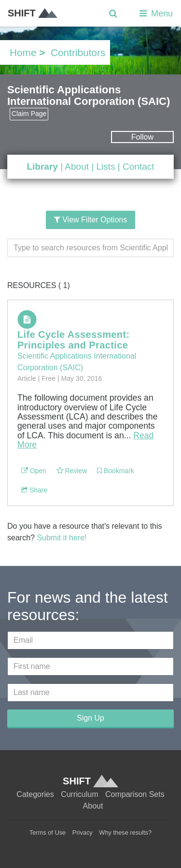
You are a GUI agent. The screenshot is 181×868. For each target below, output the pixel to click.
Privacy (83, 832)
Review (72, 471)
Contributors (78, 52)
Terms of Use (48, 832)
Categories (35, 794)
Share (34, 490)
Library (42, 166)
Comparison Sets (135, 794)
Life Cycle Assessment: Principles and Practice (74, 340)
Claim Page (29, 114)
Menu (155, 14)
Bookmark (116, 471)
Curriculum (79, 794)
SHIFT (33, 13)
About (77, 166)
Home (23, 52)
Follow (142, 137)
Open (34, 471)
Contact (138, 166)
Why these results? (125, 832)
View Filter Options (90, 220)
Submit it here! (62, 538)
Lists (105, 166)
